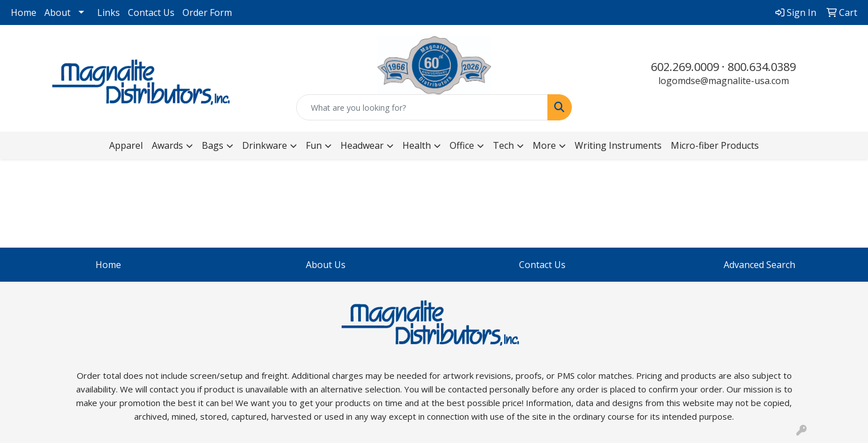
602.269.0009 (685, 67)
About (57, 12)
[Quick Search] (422, 107)
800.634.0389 (762, 67)
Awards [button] (167, 145)
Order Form (207, 12)
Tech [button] (503, 145)
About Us (326, 265)
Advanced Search (759, 265)
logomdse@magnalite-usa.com (724, 81)
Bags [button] (213, 145)
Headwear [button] (362, 145)
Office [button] (462, 145)
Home (24, 12)
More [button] (544, 145)
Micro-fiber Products (715, 145)
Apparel (126, 145)
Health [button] (417, 145)
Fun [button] (314, 145)
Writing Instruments (618, 145)
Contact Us (151, 12)
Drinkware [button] (265, 145)
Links (109, 12)
